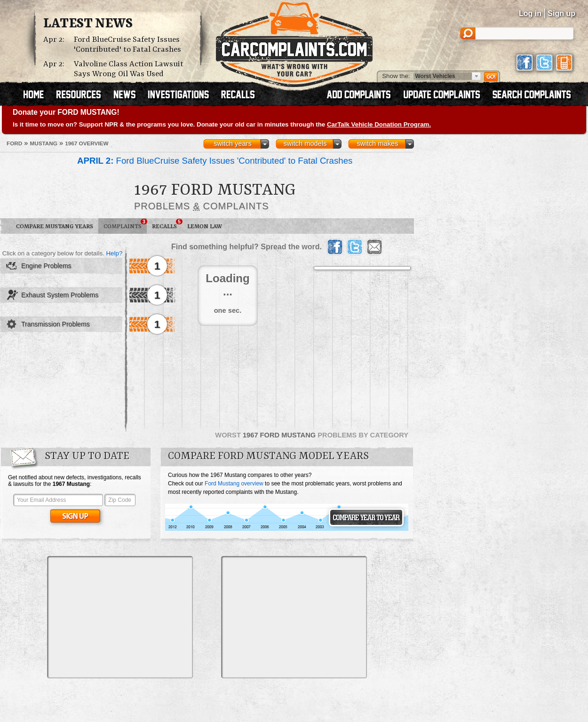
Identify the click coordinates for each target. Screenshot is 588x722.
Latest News (88, 24)
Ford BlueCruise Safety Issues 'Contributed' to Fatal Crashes (127, 45)
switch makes (378, 143)
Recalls (167, 224)
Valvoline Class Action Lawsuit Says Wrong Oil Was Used (129, 69)
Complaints (125, 224)
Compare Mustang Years (55, 226)
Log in (530, 13)
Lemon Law (205, 226)
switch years (233, 143)
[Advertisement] (120, 617)
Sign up (561, 13)
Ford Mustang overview (234, 484)
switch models (305, 143)
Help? (114, 253)
